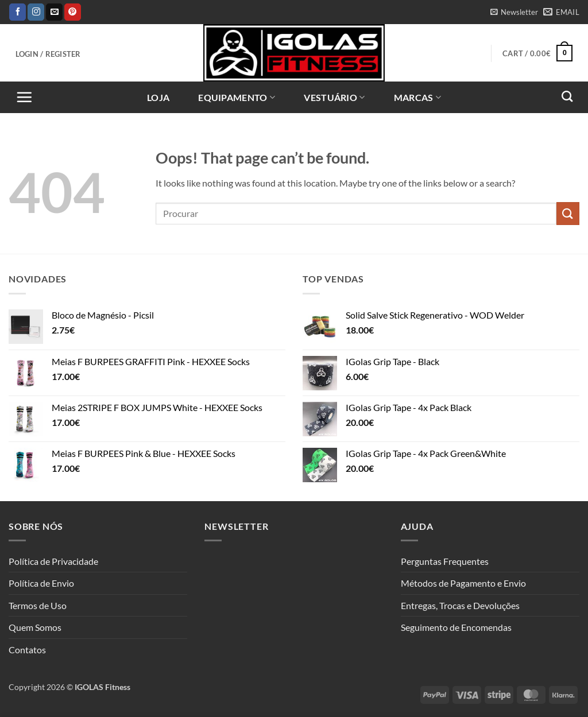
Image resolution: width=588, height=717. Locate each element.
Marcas (417, 98)
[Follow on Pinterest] (73, 12)
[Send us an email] (54, 12)
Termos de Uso (38, 605)
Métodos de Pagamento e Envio (463, 583)
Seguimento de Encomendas (456, 627)
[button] (514, 12)
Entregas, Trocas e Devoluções (460, 605)
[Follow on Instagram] (36, 12)
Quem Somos (35, 627)
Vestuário (334, 98)
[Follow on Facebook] (18, 12)
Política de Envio (41, 583)
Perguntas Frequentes (445, 561)
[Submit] (568, 213)
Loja (158, 97)
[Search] (567, 96)
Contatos (27, 650)
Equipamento (237, 98)
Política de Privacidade (53, 561)
